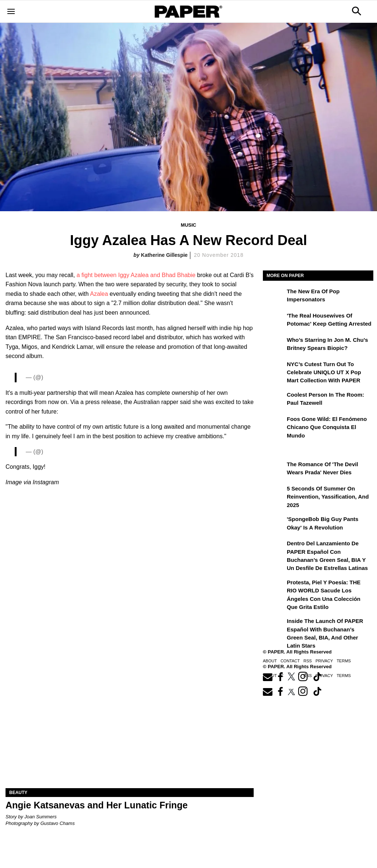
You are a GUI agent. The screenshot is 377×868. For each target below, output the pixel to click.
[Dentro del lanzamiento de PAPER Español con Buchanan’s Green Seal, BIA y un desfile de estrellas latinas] (274, 549)
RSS (308, 661)
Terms (344, 661)
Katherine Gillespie (164, 255)
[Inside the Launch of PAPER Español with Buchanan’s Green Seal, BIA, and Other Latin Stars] (274, 626)
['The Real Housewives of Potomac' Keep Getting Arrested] (274, 321)
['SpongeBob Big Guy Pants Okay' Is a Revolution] (274, 524)
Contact (290, 661)
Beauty (18, 793)
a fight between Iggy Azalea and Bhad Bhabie (136, 275)
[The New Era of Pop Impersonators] (274, 297)
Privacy (324, 661)
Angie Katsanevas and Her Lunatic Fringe (97, 805)
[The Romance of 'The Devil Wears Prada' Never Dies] (274, 470)
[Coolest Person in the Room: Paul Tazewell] (274, 400)
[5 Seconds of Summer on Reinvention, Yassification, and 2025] (274, 494)
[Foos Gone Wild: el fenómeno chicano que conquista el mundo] (274, 424)
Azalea (99, 294)
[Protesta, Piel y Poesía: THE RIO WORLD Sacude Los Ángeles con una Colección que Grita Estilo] (274, 588)
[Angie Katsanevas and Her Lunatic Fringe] (130, 726)
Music (188, 225)
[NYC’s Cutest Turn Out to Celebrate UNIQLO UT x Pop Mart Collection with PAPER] (274, 369)
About (270, 661)
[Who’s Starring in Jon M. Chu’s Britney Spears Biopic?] (274, 345)
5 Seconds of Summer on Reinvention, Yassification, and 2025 (328, 497)
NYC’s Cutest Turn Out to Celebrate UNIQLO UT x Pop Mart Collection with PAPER (324, 372)
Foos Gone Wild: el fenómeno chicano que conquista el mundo (327, 427)
